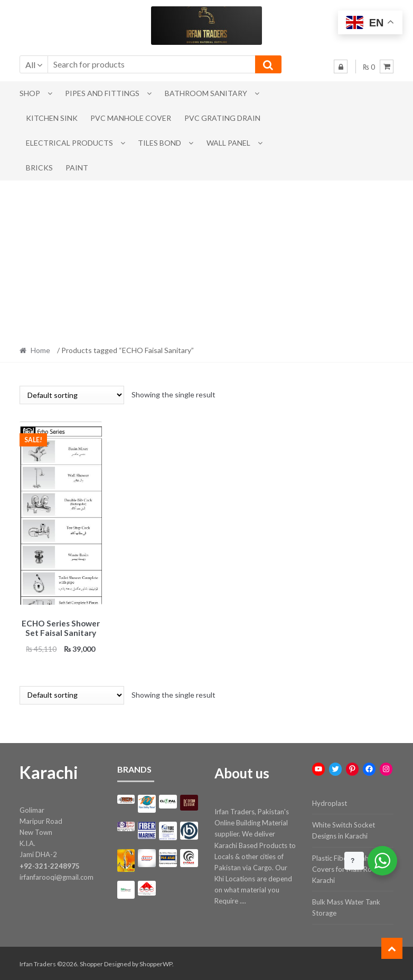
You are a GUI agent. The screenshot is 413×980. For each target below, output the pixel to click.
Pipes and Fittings (102, 93)
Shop (30, 93)
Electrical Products (69, 143)
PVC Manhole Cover (131, 118)
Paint (77, 168)
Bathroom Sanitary (206, 93)
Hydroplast (330, 801)
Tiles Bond (159, 143)
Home (40, 350)
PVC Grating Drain (222, 118)
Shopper (91, 962)
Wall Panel (228, 143)
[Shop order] (72, 395)
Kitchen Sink (52, 118)
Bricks (39, 168)
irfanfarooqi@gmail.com (57, 875)
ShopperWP (156, 962)
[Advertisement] (207, 260)
